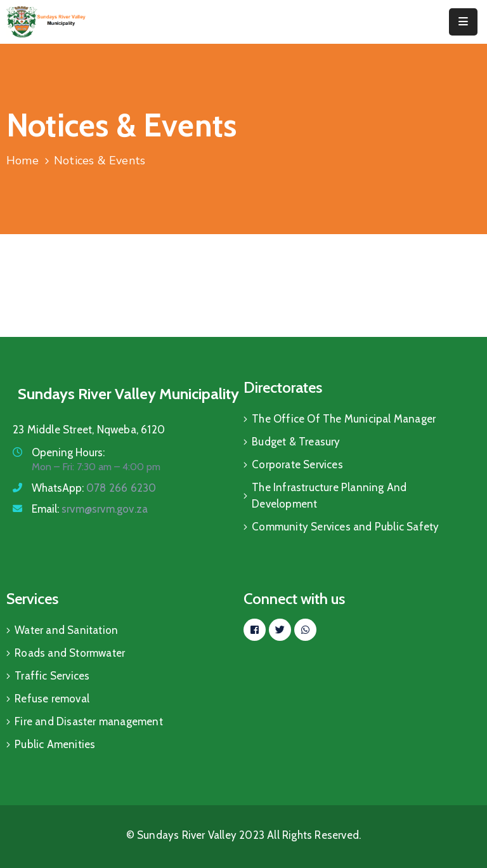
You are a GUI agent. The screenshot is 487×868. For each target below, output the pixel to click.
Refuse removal (52, 699)
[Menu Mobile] (463, 22)
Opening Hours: (68, 452)
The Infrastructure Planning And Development (329, 496)
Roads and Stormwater (70, 653)
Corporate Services (297, 464)
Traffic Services (52, 676)
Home (23, 161)
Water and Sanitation (66, 630)
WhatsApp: (94, 488)
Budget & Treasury (296, 442)
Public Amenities (55, 744)
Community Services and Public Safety (345, 527)
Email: (90, 509)
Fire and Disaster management (89, 721)
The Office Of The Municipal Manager (344, 419)
